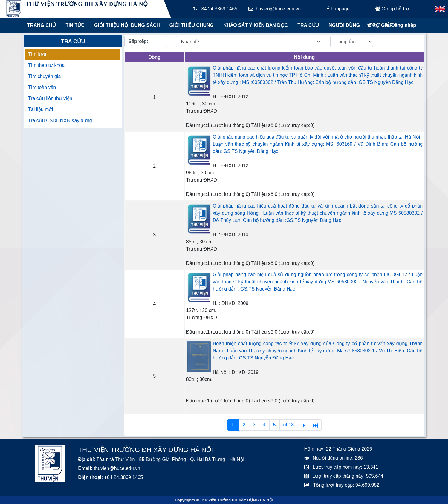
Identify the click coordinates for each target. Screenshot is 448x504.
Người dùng (344, 25)
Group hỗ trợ (392, 9)
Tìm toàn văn (42, 87)
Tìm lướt (37, 54)
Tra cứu (308, 25)
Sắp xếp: (138, 41)
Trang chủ (42, 25)
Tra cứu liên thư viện (50, 98)
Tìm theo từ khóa (46, 65)
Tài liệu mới (40, 109)
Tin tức (75, 25)
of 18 (289, 425)
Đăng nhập (401, 25)
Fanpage (338, 9)
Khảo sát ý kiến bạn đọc (254, 25)
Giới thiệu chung (191, 25)
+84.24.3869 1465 (215, 9)
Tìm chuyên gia (44, 76)
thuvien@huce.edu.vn (275, 9)
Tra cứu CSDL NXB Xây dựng (60, 120)
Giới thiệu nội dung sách (126, 25)
